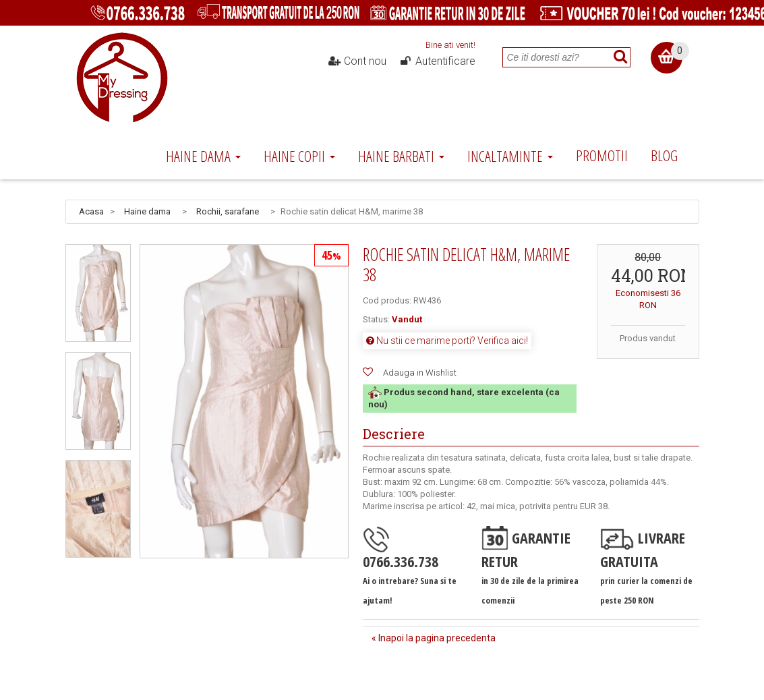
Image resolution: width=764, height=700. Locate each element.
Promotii (602, 155)
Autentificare (437, 61)
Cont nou (357, 61)
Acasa (91, 211)
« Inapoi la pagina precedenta (434, 638)
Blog (664, 155)
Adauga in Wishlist (420, 373)
